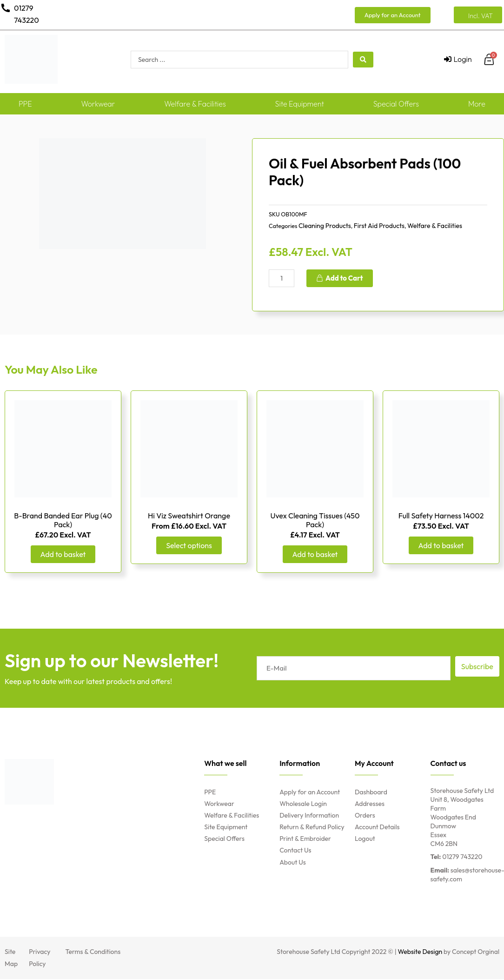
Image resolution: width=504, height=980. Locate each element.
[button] (393, 15)
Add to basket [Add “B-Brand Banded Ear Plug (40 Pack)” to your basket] (63, 555)
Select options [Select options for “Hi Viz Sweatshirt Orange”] (189, 546)
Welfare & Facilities (195, 104)
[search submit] (363, 60)
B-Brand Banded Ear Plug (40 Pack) (63, 520)
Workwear (98, 104)
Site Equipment (300, 104)
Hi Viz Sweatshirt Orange (189, 516)
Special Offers (396, 104)
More (477, 104)
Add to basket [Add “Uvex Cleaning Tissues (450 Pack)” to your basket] (315, 555)
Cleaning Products (325, 226)
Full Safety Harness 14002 (441, 516)
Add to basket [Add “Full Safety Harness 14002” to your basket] (441, 546)
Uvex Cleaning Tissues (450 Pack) (315, 520)
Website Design (420, 953)
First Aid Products (379, 226)
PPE (25, 104)
